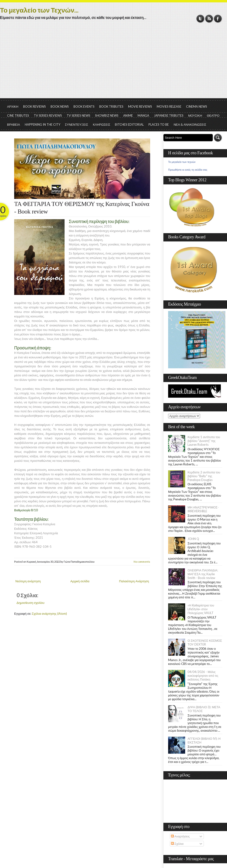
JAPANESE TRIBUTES (169, 116)
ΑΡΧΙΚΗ (13, 107)
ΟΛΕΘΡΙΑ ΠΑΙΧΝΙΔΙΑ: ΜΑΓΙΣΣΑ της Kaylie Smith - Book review (203, 574)
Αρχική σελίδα (80, 581)
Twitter (200, 19)
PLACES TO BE (159, 125)
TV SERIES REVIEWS (48, 116)
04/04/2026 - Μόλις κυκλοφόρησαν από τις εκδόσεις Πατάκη (203, 676)
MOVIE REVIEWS (140, 107)
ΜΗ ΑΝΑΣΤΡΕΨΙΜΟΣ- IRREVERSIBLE (203, 509)
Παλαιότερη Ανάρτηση (134, 581)
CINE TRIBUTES (18, 116)
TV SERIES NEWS (79, 116)
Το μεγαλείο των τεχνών (182, 162)
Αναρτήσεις (180, 836)
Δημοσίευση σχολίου (31, 603)
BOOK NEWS (60, 107)
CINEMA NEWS (197, 107)
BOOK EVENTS (84, 107)
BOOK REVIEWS (35, 107)
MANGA (143, 116)
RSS (209, 19)
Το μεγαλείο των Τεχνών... (39, 10)
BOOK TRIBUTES (111, 107)
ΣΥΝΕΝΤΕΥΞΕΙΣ (77, 125)
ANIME (128, 116)
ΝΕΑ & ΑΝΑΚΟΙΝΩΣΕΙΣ (190, 125)
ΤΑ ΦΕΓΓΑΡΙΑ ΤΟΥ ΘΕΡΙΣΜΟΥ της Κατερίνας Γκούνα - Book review (82, 208)
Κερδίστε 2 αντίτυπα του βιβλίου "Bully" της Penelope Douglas (204, 476)
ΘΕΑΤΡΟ (213, 116)
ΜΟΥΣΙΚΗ (195, 116)
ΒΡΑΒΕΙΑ (14, 125)
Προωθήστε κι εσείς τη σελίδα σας (188, 170)
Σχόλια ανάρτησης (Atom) (49, 614)
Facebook (218, 19)
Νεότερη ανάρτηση (28, 581)
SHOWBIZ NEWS (107, 116)
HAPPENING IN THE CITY (43, 125)
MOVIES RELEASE (169, 107)
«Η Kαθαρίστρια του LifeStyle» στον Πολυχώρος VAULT (201, 609)
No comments (142, 562)
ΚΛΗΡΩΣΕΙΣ (102, 125)
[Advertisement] (113, 63)
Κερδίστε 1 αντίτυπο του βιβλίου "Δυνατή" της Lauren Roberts (204, 441)
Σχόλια (177, 844)
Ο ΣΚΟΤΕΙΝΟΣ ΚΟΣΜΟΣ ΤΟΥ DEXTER (205, 642)
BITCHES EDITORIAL (129, 125)
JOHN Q (193, 539)
